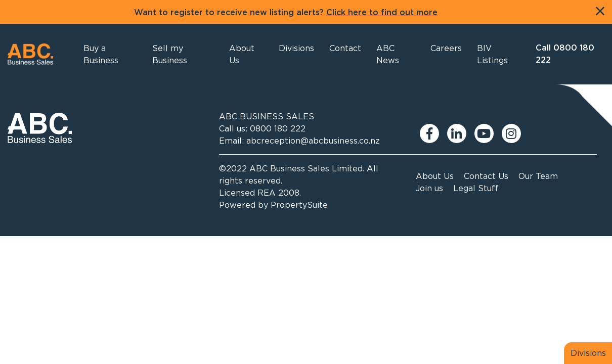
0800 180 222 (278, 128)
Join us (429, 188)
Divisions (588, 353)
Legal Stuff (476, 188)
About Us (435, 176)
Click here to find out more (382, 13)
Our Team (538, 176)
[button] (246, 54)
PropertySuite (299, 205)
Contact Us (486, 176)
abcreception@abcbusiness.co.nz (313, 141)
